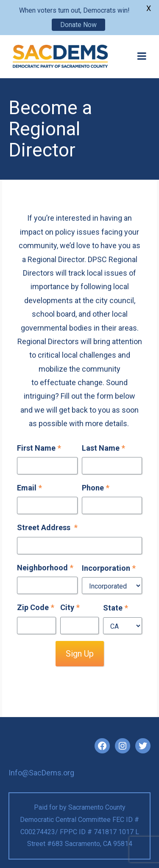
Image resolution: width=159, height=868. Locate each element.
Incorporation (109, 568)
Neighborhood (45, 568)
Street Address (47, 527)
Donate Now (78, 25)
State (116, 608)
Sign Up (80, 654)
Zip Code (36, 607)
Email (29, 488)
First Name (39, 448)
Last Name (103, 448)
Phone (96, 488)
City (70, 607)
